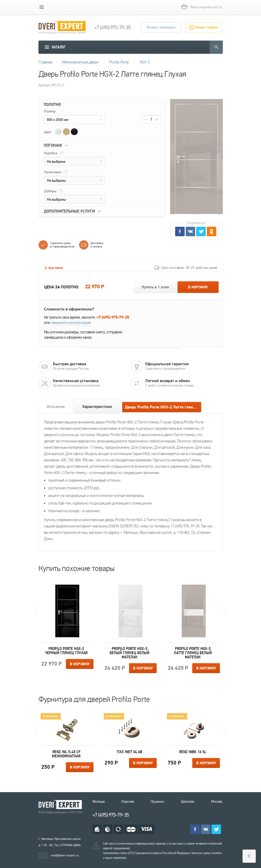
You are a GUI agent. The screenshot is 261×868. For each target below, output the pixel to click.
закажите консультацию (71, 323)
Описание (56, 407)
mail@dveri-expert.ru (65, 855)
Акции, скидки (206, 27)
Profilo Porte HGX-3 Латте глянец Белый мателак (193, 653)
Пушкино (157, 802)
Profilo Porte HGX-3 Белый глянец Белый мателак (129, 653)
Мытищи (99, 802)
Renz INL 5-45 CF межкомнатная (66, 754)
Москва (217, 802)
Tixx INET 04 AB (129, 752)
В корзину (198, 287)
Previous (37, 610)
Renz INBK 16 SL (193, 752)
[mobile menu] (42, 7)
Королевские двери (61, 805)
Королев (128, 802)
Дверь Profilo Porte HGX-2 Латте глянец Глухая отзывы (163, 407)
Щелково (188, 802)
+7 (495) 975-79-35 (112, 28)
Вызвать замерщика (161, 27)
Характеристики (97, 407)
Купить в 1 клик (156, 287)
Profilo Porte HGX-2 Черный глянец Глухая (66, 651)
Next (225, 610)
